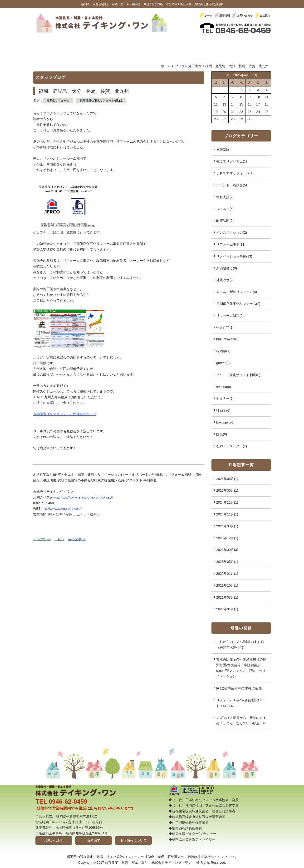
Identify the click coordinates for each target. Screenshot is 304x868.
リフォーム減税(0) (230, 316)
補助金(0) (223, 410)
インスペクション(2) (232, 232)
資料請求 (94, 840)
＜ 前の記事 (42, 539)
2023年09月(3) (227, 550)
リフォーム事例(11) (231, 244)
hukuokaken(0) (227, 339)
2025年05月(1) (227, 490)
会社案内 (265, 15)
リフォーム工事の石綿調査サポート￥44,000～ (241, 703)
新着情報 (225, 15)
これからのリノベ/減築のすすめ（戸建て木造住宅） (240, 645)
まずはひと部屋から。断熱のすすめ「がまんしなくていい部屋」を (241, 721)
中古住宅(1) (225, 328)
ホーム (208, 15)
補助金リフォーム (58, 101)
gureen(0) (223, 363)
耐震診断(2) (225, 221)
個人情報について (133, 840)
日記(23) (223, 150)
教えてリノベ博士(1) (232, 161)
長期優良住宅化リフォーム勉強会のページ (65, 414)
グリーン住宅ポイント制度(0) (238, 375)
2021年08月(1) (227, 597)
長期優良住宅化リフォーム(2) (238, 304)
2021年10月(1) (227, 585)
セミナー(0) (225, 399)
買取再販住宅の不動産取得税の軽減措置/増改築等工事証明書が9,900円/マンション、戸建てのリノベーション (241, 668)
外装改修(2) (225, 280)
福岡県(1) (223, 351)
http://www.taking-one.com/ (62, 509)
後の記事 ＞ (77, 539)
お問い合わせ (245, 15)
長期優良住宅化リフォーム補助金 (101, 101)
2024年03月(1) (227, 526)
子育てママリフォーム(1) (235, 173)
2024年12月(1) (227, 502)
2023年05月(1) (227, 562)
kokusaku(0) (225, 422)
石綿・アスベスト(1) (232, 446)
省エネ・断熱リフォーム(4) (237, 292)
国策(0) (222, 434)
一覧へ (59, 539)
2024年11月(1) (227, 514)
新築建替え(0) (227, 268)
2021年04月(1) (227, 609)
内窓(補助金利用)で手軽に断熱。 (241, 688)
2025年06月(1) (227, 479)
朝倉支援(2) (225, 197)
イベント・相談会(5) (232, 185)
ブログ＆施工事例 (188, 66)
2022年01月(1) (227, 574)
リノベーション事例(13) (234, 256)
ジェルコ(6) (225, 209)
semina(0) (224, 387)
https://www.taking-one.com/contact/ (86, 497)
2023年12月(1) (227, 538)
